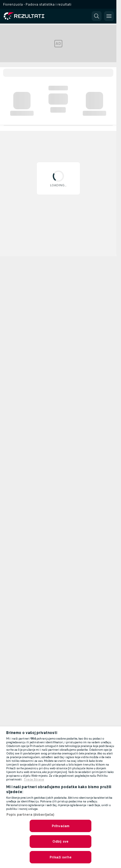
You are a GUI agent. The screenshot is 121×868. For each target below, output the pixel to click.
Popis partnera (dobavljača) (30, 814)
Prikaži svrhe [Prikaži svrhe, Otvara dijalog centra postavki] (60, 857)
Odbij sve (60, 841)
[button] (97, 16)
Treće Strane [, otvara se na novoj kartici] (34, 779)
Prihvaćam (60, 826)
